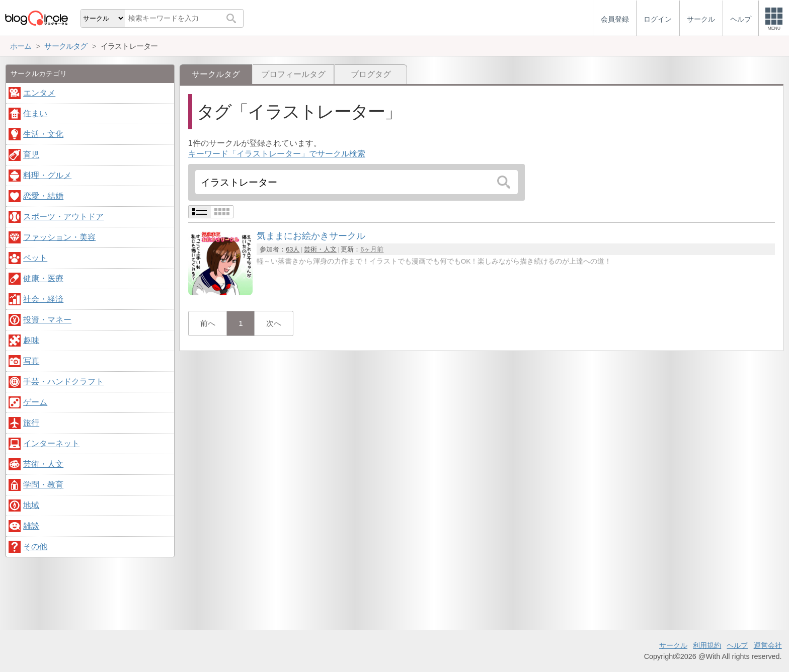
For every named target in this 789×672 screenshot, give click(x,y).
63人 (293, 249)
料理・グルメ (47, 175)
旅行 (31, 423)
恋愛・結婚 (43, 196)
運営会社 (768, 645)
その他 (35, 547)
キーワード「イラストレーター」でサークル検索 (277, 154)
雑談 (31, 526)
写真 (31, 361)
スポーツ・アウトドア (63, 217)
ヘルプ (737, 645)
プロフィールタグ (293, 74)
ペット (35, 258)
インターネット (51, 443)
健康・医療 (43, 278)
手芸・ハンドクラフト (63, 382)
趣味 (31, 340)
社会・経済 (43, 299)
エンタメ (39, 93)
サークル (673, 645)
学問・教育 (43, 485)
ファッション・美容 (59, 237)
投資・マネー (47, 320)
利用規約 (707, 645)
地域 (31, 505)
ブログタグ (371, 74)
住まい (35, 113)
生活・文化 (43, 134)
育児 (31, 155)
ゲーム (35, 402)
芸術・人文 (320, 249)
